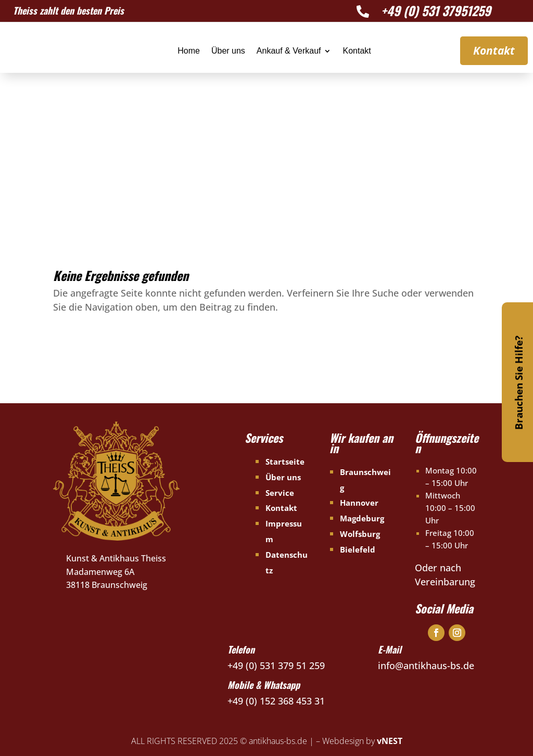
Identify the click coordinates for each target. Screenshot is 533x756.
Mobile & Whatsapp (264, 685)
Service (280, 493)
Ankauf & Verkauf (289, 51)
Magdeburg (362, 518)
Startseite (285, 462)
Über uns (228, 51)
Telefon (241, 649)
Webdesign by (362, 741)
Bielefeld (358, 549)
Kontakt (357, 51)
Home (189, 51)
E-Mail (390, 649)
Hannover (359, 503)
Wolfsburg (360, 534)
